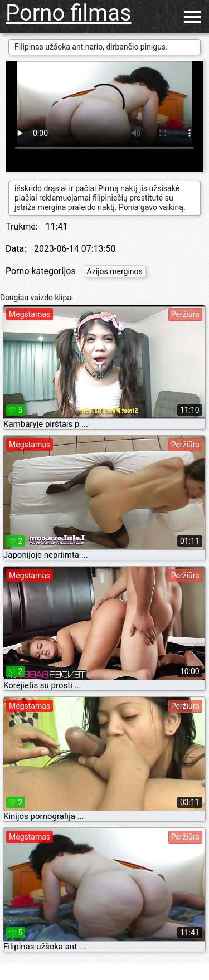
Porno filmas (69, 13)
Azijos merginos (115, 271)
